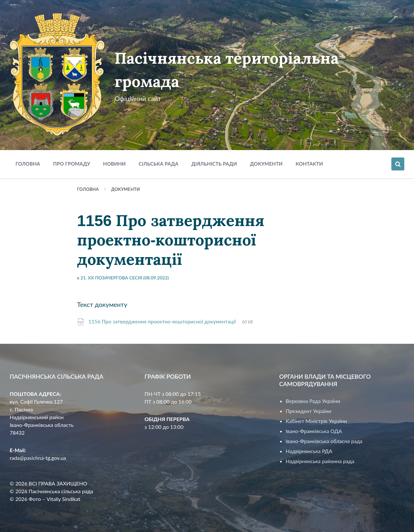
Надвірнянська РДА (309, 451)
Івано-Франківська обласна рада (324, 441)
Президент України (308, 411)
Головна (88, 189)
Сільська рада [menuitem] (159, 164)
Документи (126, 189)
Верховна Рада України (313, 401)
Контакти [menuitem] (309, 164)
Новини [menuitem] (114, 164)
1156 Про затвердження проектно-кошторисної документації (163, 321)
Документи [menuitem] (266, 164)
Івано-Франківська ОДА (314, 431)
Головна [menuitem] (28, 164)
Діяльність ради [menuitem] (214, 164)
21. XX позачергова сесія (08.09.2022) (125, 278)
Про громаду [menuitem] (71, 164)
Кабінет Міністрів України (316, 421)
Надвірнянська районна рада (320, 461)
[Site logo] (57, 134)
